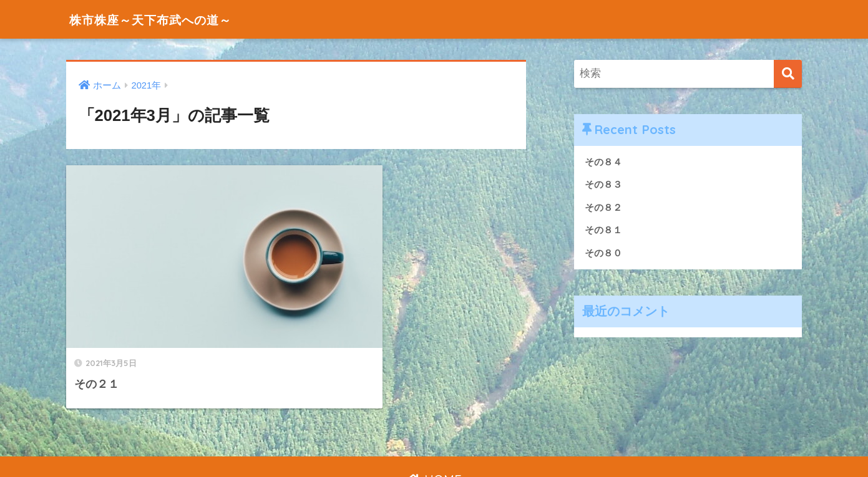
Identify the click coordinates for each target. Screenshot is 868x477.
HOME (434, 424)
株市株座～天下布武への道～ (167, 19)
